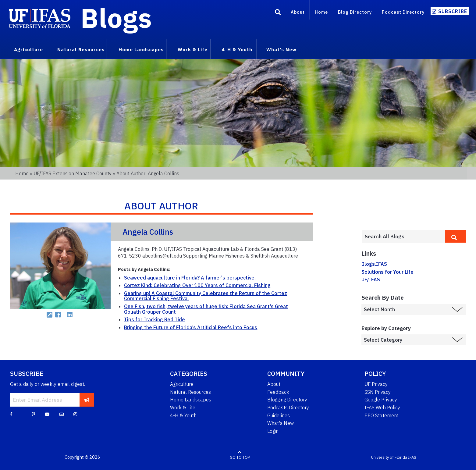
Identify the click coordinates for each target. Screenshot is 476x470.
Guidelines (279, 415)
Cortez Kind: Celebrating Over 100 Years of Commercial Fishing (197, 285)
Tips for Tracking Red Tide (155, 319)
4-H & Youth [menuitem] (237, 49)
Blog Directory (355, 12)
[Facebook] (11, 414)
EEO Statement (382, 415)
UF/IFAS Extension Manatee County (73, 173)
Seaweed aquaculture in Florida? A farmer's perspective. (190, 278)
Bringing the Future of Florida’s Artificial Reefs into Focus (191, 327)
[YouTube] (47, 414)
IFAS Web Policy (382, 408)
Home (321, 12)
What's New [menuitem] (281, 49)
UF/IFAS (371, 280)
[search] (456, 236)
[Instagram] (75, 414)
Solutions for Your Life (387, 272)
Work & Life (183, 408)
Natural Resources (190, 392)
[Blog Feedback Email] (62, 414)
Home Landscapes (191, 400)
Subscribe (453, 11)
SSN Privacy (378, 392)
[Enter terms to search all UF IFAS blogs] (403, 237)
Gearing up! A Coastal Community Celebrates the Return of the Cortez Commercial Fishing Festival (206, 296)
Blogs (116, 18)
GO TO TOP (240, 457)
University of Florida (389, 457)
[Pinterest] (33, 414)
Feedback (278, 392)
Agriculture (182, 384)
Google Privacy (381, 400)
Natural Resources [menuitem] (81, 49)
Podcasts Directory (288, 408)
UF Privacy (376, 384)
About (298, 12)
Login (273, 431)
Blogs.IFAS (374, 264)
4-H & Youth (183, 415)
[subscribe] (87, 400)
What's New (281, 423)
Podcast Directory (403, 12)
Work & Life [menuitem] (193, 49)
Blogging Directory (287, 400)
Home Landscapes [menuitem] (141, 49)
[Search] (278, 13)
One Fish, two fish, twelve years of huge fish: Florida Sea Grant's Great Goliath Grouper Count (206, 309)
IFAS (412, 457)
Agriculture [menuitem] (28, 49)
